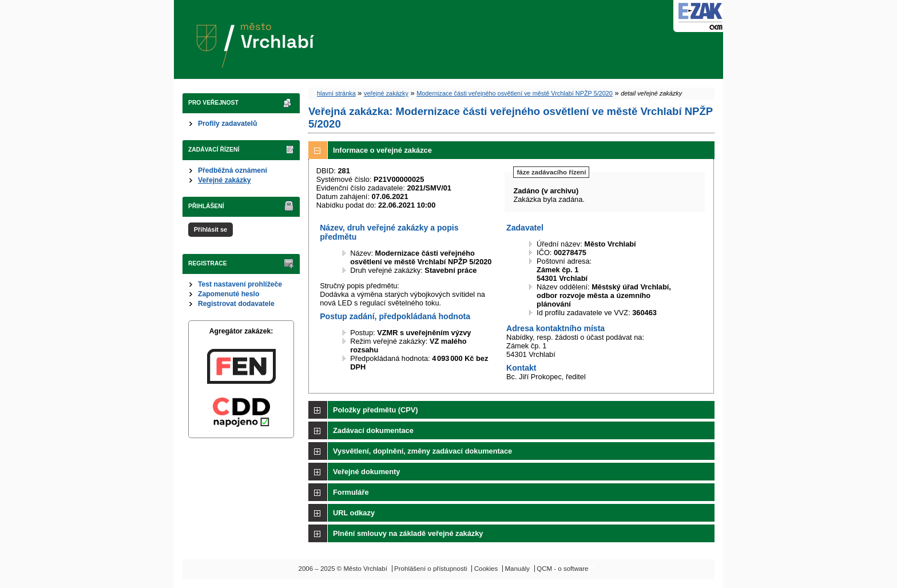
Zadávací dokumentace (373, 430)
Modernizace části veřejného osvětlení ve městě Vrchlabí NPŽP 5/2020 (515, 93)
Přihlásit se (211, 229)
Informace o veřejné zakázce (382, 150)
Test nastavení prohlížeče (240, 284)
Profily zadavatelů (227, 124)
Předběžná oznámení (233, 170)
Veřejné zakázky (225, 180)
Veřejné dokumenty (366, 472)
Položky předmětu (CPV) (376, 410)
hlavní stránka (336, 93)
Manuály (517, 569)
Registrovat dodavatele (236, 304)
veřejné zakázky (386, 93)
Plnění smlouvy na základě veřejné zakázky (408, 533)
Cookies (486, 569)
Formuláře (351, 492)
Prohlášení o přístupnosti (430, 569)
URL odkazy (354, 513)
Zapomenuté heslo (229, 294)
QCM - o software (562, 569)
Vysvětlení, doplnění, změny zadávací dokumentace (422, 451)
